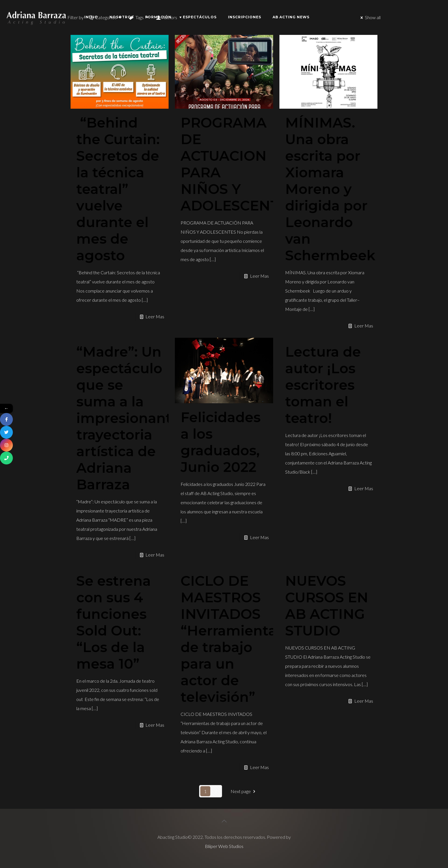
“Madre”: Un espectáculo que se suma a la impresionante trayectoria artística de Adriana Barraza (128, 418)
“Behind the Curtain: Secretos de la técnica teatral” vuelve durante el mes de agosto (118, 189)
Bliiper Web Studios (224, 846)
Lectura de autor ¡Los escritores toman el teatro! (323, 385)
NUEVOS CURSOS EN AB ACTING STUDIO (327, 606)
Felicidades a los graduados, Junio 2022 (221, 442)
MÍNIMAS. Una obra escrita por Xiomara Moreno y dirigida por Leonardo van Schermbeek (330, 189)
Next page (244, 791)
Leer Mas (155, 316)
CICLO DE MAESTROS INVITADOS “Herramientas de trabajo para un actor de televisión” (232, 639)
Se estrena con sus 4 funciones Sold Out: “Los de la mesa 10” (114, 622)
